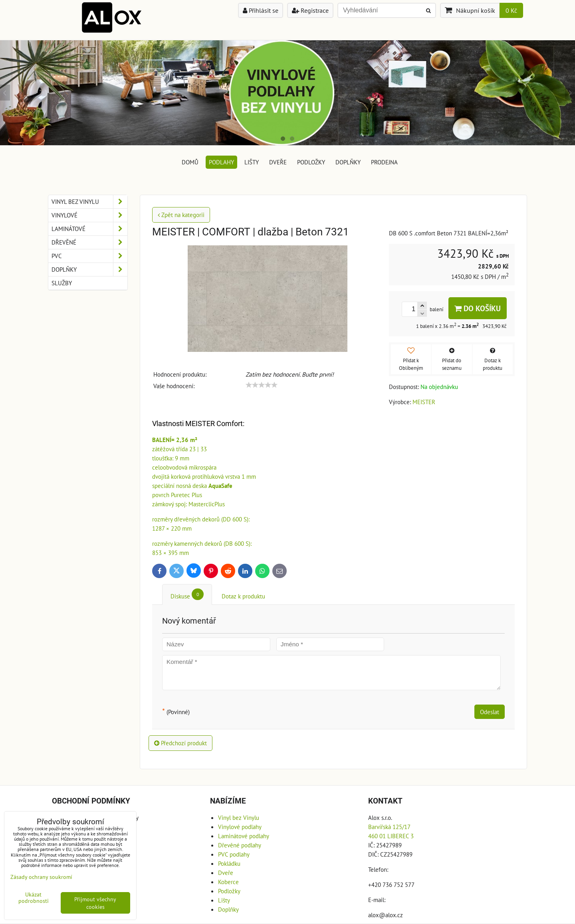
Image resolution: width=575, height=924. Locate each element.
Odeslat (490, 712)
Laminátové (89, 229)
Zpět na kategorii (181, 215)
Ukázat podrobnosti (34, 898)
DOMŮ (190, 162)
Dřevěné (89, 242)
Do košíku (478, 308)
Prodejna (384, 162)
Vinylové (89, 215)
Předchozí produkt (180, 743)
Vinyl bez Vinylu (89, 202)
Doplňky (348, 162)
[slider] (262, 385)
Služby (62, 283)
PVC (89, 256)
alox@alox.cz (386, 915)
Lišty (252, 162)
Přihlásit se (261, 10)
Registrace (310, 10)
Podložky (311, 162)
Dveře (278, 162)
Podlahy (221, 162)
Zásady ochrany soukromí (41, 877)
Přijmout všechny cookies (95, 903)
